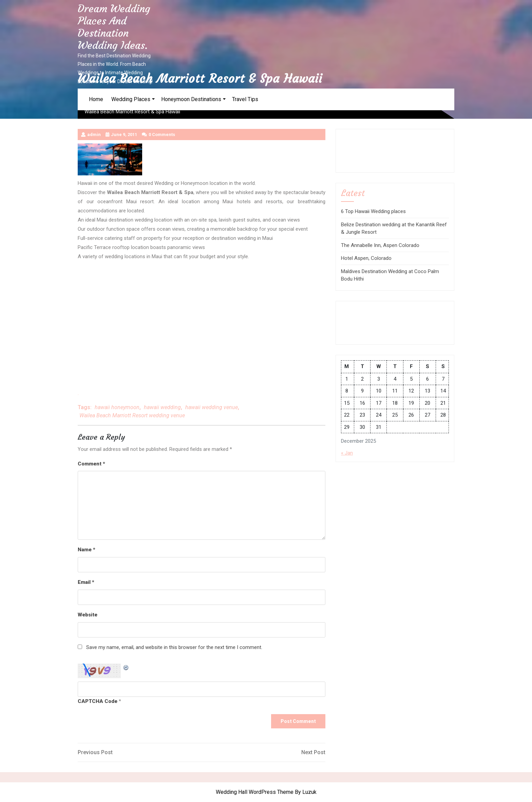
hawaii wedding (162, 407)
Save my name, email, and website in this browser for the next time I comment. (174, 647)
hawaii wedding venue (212, 407)
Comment (91, 464)
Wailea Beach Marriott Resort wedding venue (132, 415)
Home (96, 99)
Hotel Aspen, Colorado (366, 258)
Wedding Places (131, 99)
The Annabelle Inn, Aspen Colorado (380, 245)
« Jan (347, 453)
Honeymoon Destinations (191, 99)
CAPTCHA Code (98, 701)
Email (86, 582)
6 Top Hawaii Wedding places (373, 211)
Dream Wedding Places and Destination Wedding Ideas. (114, 27)
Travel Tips (245, 99)
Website (88, 615)
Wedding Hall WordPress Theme (255, 792)
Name (87, 550)
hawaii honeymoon (117, 407)
